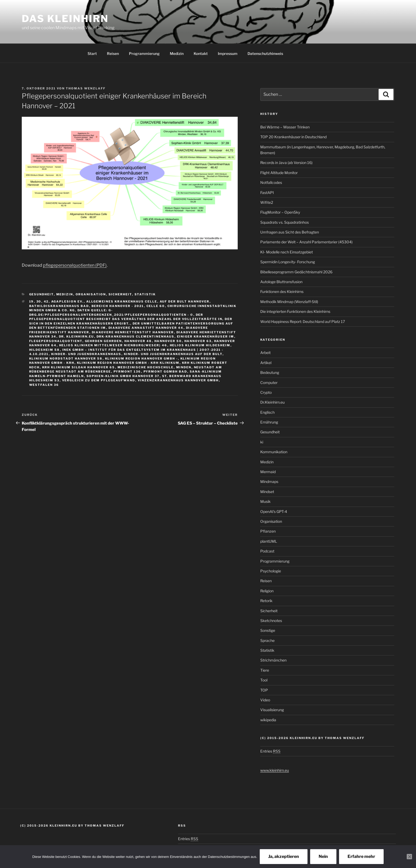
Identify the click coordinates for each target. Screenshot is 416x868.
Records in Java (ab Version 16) (286, 163)
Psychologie (271, 571)
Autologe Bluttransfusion (281, 282)
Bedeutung (270, 372)
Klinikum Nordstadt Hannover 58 (66, 359)
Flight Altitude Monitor (279, 173)
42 (46, 301)
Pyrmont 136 (127, 372)
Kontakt (201, 53)
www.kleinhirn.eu (275, 770)
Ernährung (269, 422)
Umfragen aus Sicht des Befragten (290, 232)
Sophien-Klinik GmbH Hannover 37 (123, 376)
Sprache (267, 640)
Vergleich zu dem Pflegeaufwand (99, 380)
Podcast (267, 551)
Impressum (228, 53)
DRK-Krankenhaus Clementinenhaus (136, 336)
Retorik (266, 601)
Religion (267, 591)
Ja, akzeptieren (284, 856)
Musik (265, 501)
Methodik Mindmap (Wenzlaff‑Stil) (289, 302)
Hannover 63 (198, 341)
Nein (323, 856)
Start (92, 53)
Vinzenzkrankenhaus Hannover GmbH (178, 380)
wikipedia (268, 720)
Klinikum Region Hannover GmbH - (142, 359)
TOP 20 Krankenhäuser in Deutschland (293, 137)
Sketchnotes (271, 621)
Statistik (145, 294)
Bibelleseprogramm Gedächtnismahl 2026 (296, 272)
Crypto (266, 392)
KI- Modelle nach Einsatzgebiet (287, 252)
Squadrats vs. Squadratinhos (285, 222)
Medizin (177, 53)
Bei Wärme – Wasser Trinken (285, 127)
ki (262, 442)
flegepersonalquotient (56, 341)
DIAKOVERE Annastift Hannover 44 (146, 328)
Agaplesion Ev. (68, 301)
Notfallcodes (271, 182)
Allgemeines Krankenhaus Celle (122, 301)
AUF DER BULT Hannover (185, 301)
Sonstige (268, 630)
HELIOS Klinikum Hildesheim (200, 345)
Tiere (265, 670)
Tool (264, 680)
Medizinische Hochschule (146, 367)
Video (265, 700)
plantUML (269, 541)
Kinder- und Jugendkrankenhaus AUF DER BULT (173, 354)
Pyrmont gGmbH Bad (165, 372)
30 (39, 301)
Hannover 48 (138, 341)
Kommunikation (274, 452)
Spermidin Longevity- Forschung (288, 262)
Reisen (113, 53)
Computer (269, 383)
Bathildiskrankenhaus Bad (59, 306)
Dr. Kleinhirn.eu (77, 336)
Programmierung (144, 53)
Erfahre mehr (361, 856)
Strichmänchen (273, 660)
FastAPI (267, 193)
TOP (264, 690)
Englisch (267, 412)
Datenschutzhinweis (265, 53)
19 (32, 301)
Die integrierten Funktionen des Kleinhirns (295, 311)
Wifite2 (267, 202)
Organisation (91, 294)
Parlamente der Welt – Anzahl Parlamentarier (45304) (306, 242)
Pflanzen (268, 531)
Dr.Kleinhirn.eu (272, 402)
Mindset (267, 492)
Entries (270, 751)
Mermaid (268, 472)
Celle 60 (156, 306)
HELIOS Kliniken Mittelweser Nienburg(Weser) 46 (113, 345)
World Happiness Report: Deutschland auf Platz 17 (303, 321)
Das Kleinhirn (65, 19)
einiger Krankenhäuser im (206, 336)
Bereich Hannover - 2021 (118, 306)
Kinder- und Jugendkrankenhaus (86, 354)
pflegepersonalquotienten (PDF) (75, 265)
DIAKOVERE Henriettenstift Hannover (133, 332)
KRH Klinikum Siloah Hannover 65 (79, 367)
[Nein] (409, 857)
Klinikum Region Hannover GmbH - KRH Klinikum (128, 363)
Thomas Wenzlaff (86, 88)
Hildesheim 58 (45, 350)
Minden (184, 367)
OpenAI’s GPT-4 (274, 511)
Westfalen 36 (44, 385)
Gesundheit (42, 294)
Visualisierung (272, 710)
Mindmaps (269, 481)
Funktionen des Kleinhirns (282, 292)
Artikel (266, 363)
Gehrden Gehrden (103, 341)
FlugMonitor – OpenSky (280, 212)
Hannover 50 (168, 341)
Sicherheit (120, 294)
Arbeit (265, 353)
